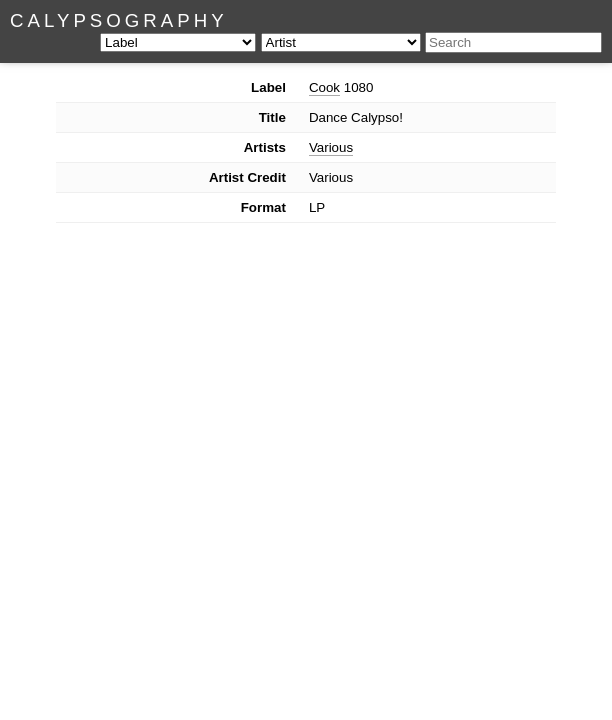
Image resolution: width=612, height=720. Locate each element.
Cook (324, 87)
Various (331, 147)
